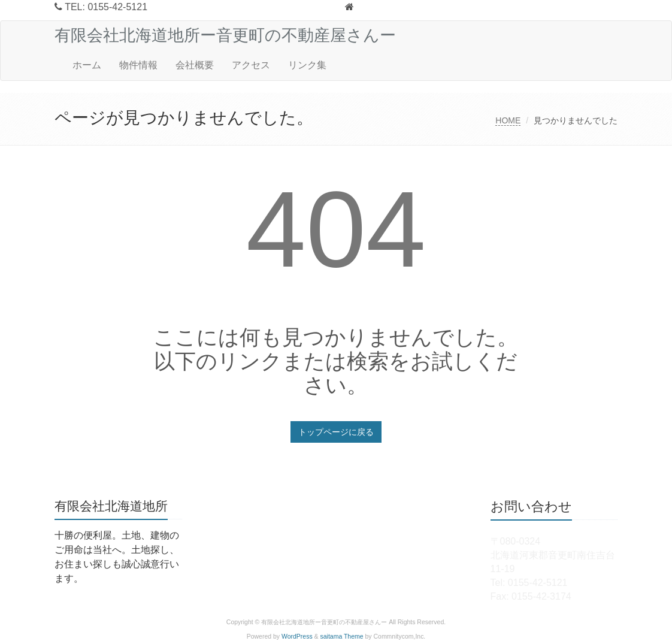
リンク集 (307, 65)
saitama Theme (342, 637)
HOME (508, 120)
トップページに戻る (336, 432)
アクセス (251, 65)
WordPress (297, 637)
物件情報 (138, 65)
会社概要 (195, 65)
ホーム (87, 65)
